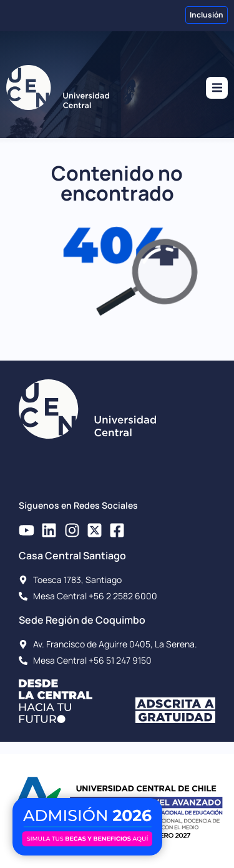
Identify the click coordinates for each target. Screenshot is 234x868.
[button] (217, 88)
